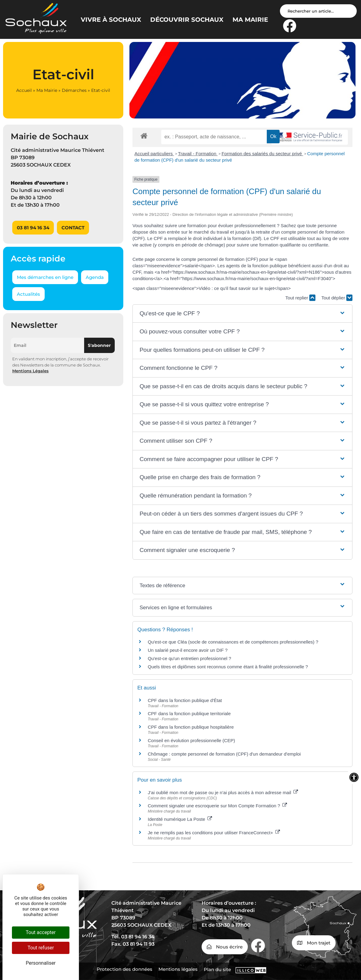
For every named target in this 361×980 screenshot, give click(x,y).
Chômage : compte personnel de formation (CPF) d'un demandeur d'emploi (224, 754)
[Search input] (318, 11)
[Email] (47, 345)
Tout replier (300, 298)
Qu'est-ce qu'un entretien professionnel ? (190, 658)
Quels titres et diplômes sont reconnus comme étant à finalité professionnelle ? (228, 667)
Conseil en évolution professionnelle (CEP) (191, 740)
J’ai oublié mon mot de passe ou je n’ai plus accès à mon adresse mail (223, 792)
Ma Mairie (47, 90)
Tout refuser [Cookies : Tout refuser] (41, 948)
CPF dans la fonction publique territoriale (189, 713)
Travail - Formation (198, 154)
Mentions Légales (30, 371)
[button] (242, 314)
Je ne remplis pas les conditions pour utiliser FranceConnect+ (214, 833)
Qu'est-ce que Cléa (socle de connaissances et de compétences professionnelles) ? (233, 642)
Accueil (24, 90)
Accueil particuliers (154, 154)
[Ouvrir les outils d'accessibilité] (354, 777)
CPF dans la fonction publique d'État (185, 700)
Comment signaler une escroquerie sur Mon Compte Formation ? (217, 806)
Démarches (74, 90)
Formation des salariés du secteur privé (262, 154)
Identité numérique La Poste (180, 819)
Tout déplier (337, 298)
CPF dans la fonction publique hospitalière (191, 727)
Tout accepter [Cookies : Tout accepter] (41, 932)
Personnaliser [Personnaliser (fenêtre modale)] (41, 963)
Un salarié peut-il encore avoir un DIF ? (188, 650)
